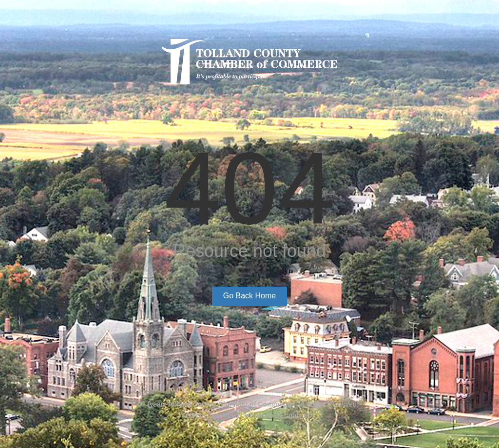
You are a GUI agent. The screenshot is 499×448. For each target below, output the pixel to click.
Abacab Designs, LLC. (284, 415)
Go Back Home (249, 296)
